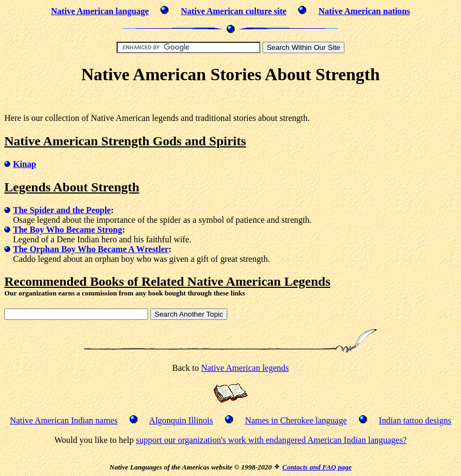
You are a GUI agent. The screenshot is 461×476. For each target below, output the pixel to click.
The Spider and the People (62, 210)
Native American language (100, 11)
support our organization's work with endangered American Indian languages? (271, 440)
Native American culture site (233, 11)
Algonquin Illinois (181, 420)
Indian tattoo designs (415, 420)
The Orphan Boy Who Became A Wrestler (91, 249)
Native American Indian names (64, 420)
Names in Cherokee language (296, 420)
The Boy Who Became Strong (68, 230)
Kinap (25, 164)
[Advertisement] (230, 101)
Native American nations (364, 11)
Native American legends (245, 368)
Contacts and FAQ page (317, 467)
